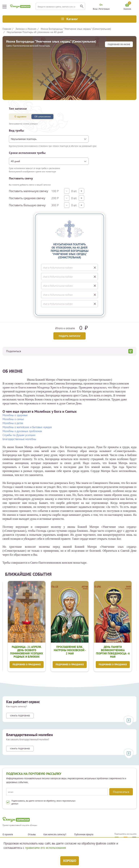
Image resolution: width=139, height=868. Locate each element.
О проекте (8, 834)
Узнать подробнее (20, 716)
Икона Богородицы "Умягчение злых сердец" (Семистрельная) (76, 29)
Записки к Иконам (26, 29)
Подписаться (121, 792)
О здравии (20, 116)
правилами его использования (46, 848)
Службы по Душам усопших (19, 435)
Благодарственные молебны (19, 439)
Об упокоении (43, 116)
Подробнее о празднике (27, 665)
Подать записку (69, 336)
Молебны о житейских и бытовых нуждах (27, 427)
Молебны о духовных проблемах (22, 431)
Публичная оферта (84, 834)
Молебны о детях (13, 423)
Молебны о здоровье (15, 415)
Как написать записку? (55, 834)
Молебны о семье (13, 419)
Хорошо (70, 861)
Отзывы (32, 834)
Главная (7, 29)
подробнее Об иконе (119, 44)
